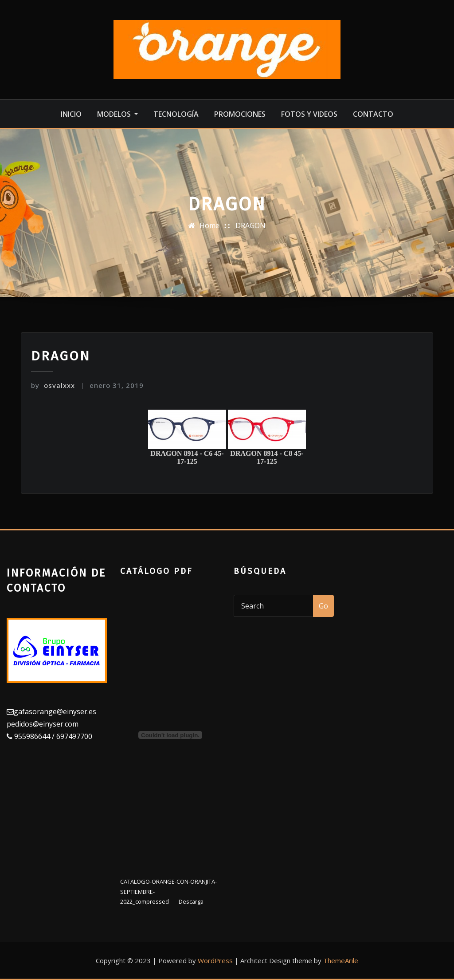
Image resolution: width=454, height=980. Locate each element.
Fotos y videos (309, 114)
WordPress (215, 960)
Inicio (71, 114)
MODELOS (117, 114)
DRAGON (250, 225)
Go (323, 606)
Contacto (373, 114)
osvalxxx (53, 385)
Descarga (191, 901)
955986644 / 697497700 (52, 736)
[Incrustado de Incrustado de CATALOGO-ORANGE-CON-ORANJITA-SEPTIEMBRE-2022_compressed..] (170, 735)
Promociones (240, 114)
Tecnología (176, 114)
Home (209, 225)
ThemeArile (341, 960)
